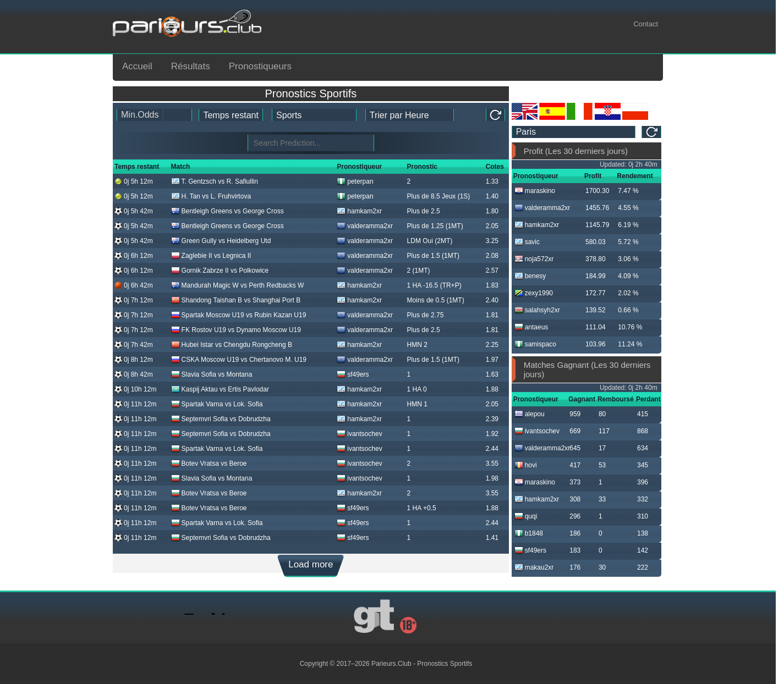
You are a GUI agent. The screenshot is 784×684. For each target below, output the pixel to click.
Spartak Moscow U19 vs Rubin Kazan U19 (239, 315)
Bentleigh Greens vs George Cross (227, 211)
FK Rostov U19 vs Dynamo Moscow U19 (236, 330)
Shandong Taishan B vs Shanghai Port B (236, 300)
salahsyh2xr (537, 310)
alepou (530, 414)
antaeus (531, 327)
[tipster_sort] (410, 115)
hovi (526, 465)
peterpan (355, 181)
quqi (526, 516)
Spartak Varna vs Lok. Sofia (217, 404)
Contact (646, 24)
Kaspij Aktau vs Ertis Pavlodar (220, 389)
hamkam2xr (359, 211)
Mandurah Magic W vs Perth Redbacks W (238, 285)
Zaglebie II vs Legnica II (211, 256)
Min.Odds (140, 115)
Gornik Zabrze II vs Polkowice (220, 271)
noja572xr (534, 259)
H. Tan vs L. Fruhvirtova (211, 196)
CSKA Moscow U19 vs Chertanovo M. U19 (239, 360)
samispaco (535, 344)
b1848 (529, 533)
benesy (530, 276)
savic (527, 242)
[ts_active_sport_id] (314, 115)
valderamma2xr (365, 226)
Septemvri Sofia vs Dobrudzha (221, 419)
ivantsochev (359, 434)
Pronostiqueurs (260, 66)
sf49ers (353, 374)
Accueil (137, 66)
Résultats (191, 66)
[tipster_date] (231, 115)
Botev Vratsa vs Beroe (209, 464)
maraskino (535, 191)
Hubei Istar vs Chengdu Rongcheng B (232, 345)
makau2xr (534, 567)
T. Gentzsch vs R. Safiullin (215, 181)
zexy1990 (534, 293)
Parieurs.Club (391, 664)
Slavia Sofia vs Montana (212, 374)
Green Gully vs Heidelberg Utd (221, 241)
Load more (311, 564)
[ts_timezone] (574, 132)
